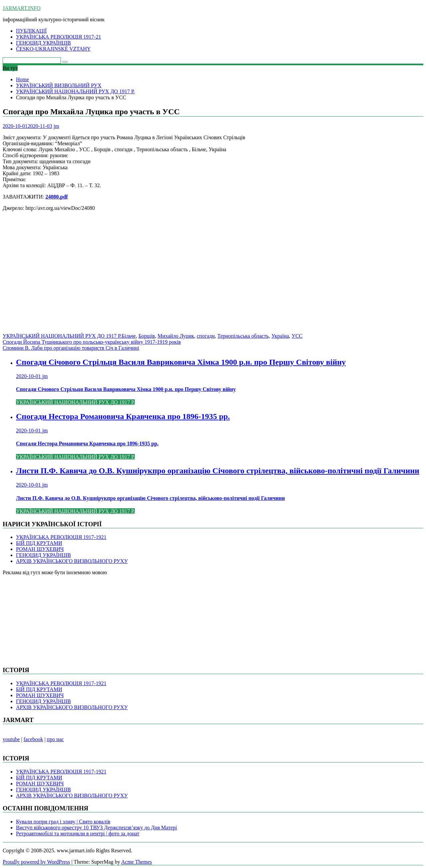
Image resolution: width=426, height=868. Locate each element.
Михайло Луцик (176, 336)
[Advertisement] (202, 275)
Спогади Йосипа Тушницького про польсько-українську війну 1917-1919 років (92, 342)
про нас (55, 739)
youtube (11, 739)
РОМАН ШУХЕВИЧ (40, 549)
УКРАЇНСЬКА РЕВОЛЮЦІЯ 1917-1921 (61, 537)
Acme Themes (137, 862)
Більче (129, 336)
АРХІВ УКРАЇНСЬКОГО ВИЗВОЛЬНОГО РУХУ (72, 561)
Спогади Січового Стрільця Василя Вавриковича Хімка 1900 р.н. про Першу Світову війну (181, 362)
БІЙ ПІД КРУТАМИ (39, 543)
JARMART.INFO (22, 8)
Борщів (147, 336)
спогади (206, 336)
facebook (33, 739)
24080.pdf (57, 197)
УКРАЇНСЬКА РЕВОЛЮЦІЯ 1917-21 (59, 37)
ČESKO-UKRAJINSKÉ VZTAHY (53, 49)
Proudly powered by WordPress (36, 862)
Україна (280, 336)
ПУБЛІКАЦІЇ (31, 31)
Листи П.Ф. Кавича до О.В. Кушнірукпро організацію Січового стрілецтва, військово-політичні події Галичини (218, 471)
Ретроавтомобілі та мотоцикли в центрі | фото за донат (78, 834)
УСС (297, 336)
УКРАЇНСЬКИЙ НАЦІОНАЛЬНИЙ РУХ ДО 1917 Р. (62, 336)
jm (56, 126)
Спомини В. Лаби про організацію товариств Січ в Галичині (71, 348)
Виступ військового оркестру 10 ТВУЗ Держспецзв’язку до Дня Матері (97, 828)
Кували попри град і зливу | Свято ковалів (63, 822)
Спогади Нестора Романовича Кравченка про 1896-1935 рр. (123, 416)
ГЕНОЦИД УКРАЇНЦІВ (43, 43)
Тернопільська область (243, 336)
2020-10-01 (29, 376)
